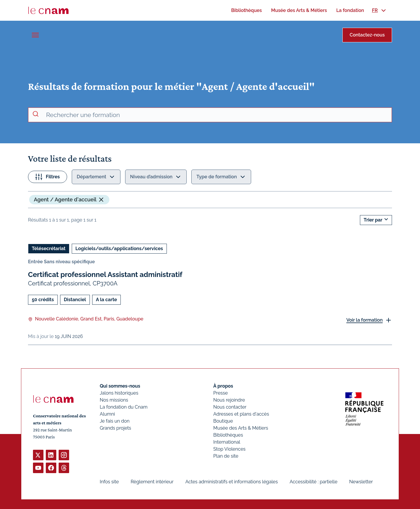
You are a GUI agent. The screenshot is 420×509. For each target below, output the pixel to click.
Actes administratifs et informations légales (231, 482)
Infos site (109, 482)
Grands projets (116, 428)
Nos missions (114, 400)
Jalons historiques (119, 393)
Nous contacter (230, 407)
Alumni (107, 414)
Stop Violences (229, 449)
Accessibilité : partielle (314, 482)
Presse (220, 393)
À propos (223, 386)
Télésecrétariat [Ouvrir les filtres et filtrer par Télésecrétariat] (49, 249)
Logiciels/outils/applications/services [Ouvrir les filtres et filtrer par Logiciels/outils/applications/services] (119, 249)
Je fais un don (115, 421)
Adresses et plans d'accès (241, 414)
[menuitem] (246, 10)
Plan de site (226, 456)
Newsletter (361, 482)
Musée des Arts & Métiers (241, 428)
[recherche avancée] (216, 115)
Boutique (223, 421)
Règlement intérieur (152, 482)
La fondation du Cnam (124, 407)
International (227, 442)
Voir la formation (364, 320)
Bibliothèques (228, 435)
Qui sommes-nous (120, 386)
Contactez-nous (367, 35)
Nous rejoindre (229, 400)
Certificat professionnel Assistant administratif (105, 274)
